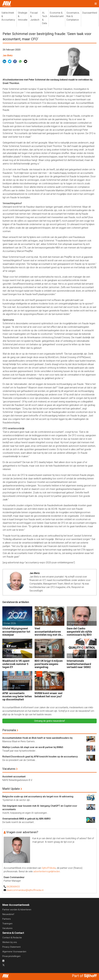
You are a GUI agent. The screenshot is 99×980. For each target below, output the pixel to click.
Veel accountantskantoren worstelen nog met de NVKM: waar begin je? (48, 632)
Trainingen (7, 924)
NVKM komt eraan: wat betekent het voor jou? (49, 695)
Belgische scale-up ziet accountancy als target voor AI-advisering (38, 797)
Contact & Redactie (12, 938)
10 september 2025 (45, 688)
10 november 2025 (45, 656)
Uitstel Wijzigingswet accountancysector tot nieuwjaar (16, 632)
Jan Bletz (8, 55)
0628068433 (13, 887)
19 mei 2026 (9, 623)
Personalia (9, 730)
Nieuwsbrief (8, 914)
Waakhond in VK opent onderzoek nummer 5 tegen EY (16, 664)
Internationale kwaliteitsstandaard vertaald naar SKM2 (79, 664)
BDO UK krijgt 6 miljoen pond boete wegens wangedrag (49, 664)
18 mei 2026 (42, 623)
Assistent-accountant (14, 777)
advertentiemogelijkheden (47, 871)
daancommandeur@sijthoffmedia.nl (25, 890)
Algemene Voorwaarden (14, 952)
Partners (7, 919)
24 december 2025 (13, 656)
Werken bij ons (10, 942)
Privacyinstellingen (11, 956)
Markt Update (11, 789)
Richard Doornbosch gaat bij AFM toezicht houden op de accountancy (40, 757)
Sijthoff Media (49, 868)
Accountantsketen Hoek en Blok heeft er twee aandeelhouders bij (37, 738)
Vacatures (9, 769)
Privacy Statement (11, 947)
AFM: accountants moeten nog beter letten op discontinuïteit (17, 696)
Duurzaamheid (90, 13)
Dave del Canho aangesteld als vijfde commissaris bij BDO (79, 632)
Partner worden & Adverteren (17, 910)
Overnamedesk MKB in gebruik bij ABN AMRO (26, 819)
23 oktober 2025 (12, 688)
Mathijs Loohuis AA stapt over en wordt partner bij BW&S (33, 747)
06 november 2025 (77, 656)
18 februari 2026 (76, 623)
